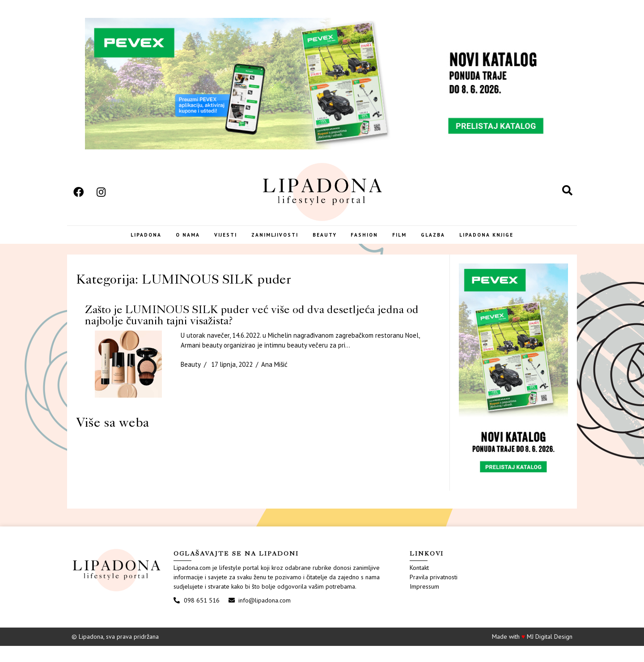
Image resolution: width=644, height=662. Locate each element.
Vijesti (215, 244)
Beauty (326, 244)
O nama (172, 244)
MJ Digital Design (550, 653)
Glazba (448, 244)
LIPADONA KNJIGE (506, 244)
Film (410, 244)
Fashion (371, 244)
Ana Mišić (274, 380)
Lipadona (125, 244)
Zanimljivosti (270, 244)
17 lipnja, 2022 (232, 380)
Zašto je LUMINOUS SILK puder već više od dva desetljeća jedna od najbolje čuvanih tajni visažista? (252, 331)
